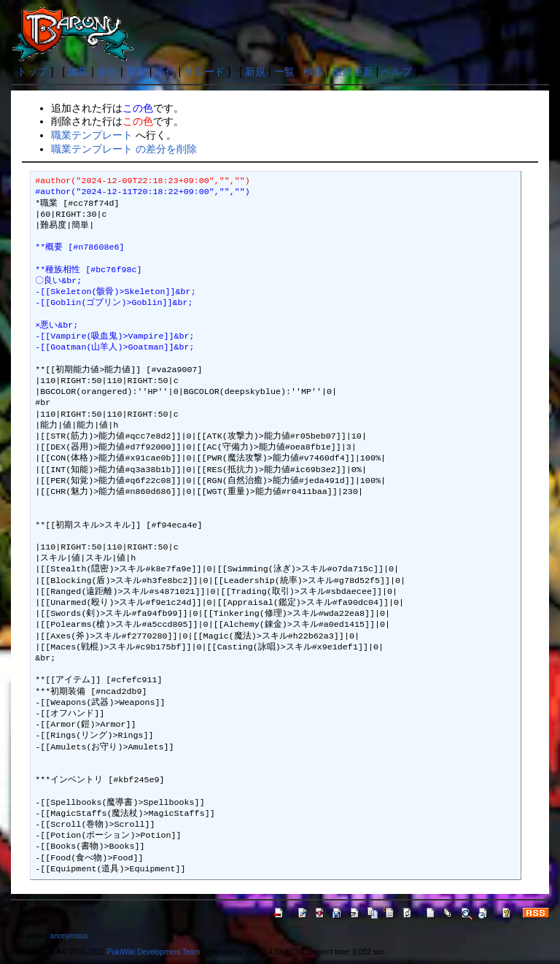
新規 (255, 72)
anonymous (69, 936)
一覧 (284, 72)
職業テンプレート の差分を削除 (124, 149)
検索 (314, 72)
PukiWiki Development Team (154, 952)
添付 (166, 72)
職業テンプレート (92, 135)
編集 (78, 72)
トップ (32, 72)
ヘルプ (397, 72)
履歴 (136, 72)
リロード (204, 72)
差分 (107, 72)
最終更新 (353, 72)
